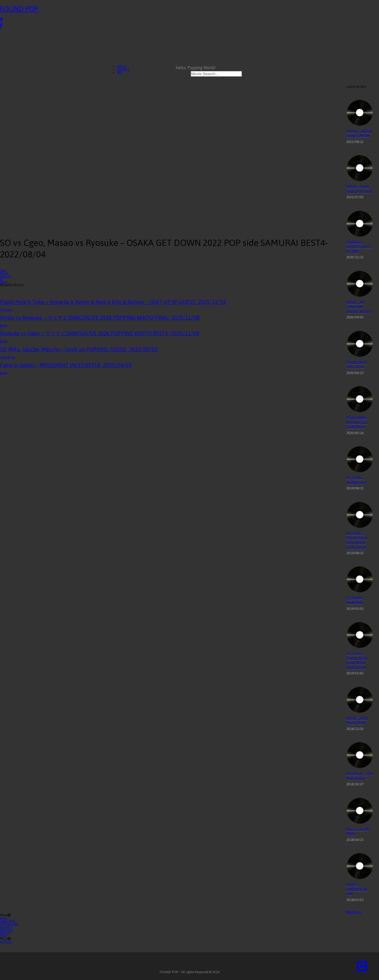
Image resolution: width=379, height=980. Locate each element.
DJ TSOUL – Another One (356, 480)
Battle (4, 282)
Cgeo (3, 270)
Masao (4, 273)
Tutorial (5, 933)
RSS (119, 72)
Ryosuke (6, 276)
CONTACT (123, 69)
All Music (354, 912)
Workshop (7, 930)
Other (4, 936)
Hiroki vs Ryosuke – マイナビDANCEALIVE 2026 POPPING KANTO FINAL (100, 318)
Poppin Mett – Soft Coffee (357, 365)
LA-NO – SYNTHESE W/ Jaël (357, 889)
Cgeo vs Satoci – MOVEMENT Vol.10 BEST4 (66, 365)
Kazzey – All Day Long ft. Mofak (359, 133)
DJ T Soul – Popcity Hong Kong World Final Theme (357, 660)
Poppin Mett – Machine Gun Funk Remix (357, 422)
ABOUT (122, 66)
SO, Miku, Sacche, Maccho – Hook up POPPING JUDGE (79, 349)
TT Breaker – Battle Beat (356, 600)
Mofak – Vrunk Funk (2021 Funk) (360, 189)
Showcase (6, 310)
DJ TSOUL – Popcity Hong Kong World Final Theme (357, 540)
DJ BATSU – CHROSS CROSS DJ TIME (359, 247)
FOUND (19, 9)
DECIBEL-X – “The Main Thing (360, 776)
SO (2, 279)
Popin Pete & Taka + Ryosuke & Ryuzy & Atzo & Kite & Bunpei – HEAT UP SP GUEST (113, 302)
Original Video (9, 924)
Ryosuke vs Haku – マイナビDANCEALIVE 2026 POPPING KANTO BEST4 (100, 333)
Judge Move (8, 357)
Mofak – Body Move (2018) (357, 721)
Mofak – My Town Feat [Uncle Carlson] (358, 307)
